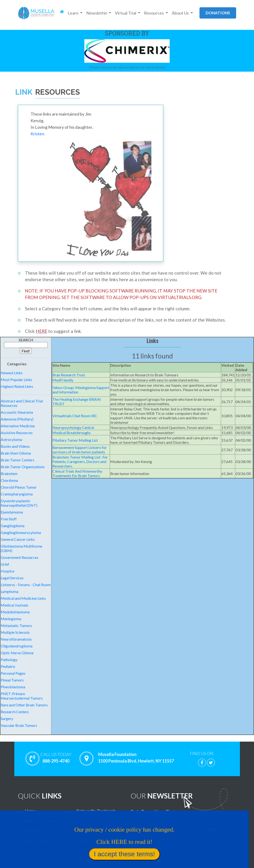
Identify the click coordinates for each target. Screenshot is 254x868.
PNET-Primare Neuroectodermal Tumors (22, 696)
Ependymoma (12, 512)
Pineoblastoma (13, 687)
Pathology (9, 660)
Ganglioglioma (13, 526)
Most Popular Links (16, 380)
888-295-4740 (56, 758)
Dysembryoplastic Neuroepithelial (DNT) (19, 503)
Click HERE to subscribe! (153, 818)
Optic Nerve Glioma (17, 653)
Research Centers (15, 712)
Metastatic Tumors (16, 625)
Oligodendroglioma (17, 646)
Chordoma (9, 480)
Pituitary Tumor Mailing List (75, 440)
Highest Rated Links (17, 386)
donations (218, 13)
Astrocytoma (11, 439)
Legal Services (12, 578)
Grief (5, 564)
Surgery (7, 718)
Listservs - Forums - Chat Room (26, 585)
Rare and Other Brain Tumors (24, 705)
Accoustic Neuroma (17, 412)
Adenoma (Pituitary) (17, 419)
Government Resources (20, 557)
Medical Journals (14, 605)
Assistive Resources (17, 433)
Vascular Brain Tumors (19, 725)
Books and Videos (15, 446)
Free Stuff (9, 519)
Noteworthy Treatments (96, 811)
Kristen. (38, 134)
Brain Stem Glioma (16, 453)
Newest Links (12, 373)
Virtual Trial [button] (126, 13)
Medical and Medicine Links (23, 598)
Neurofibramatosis (16, 639)
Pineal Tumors (12, 680)
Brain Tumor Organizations (23, 467)
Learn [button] (73, 13)
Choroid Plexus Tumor (19, 487)
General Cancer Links (18, 539)
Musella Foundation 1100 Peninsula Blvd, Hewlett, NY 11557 (136, 758)
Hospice (8, 571)
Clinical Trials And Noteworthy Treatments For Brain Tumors (77, 473)
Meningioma (11, 619)
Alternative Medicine (18, 426)
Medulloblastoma (15, 612)
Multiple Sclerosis (15, 632)
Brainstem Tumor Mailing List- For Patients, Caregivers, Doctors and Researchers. (80, 461)
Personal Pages (13, 673)
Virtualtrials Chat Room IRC (75, 416)
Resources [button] (154, 13)
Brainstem (9, 473)
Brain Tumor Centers (18, 460)
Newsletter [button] (97, 13)
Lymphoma (10, 591)
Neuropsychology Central (73, 427)
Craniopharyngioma (17, 494)
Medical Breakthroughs (72, 433)
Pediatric (8, 666)
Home (30, 811)
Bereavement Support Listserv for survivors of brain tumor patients (80, 450)
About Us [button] (181, 13)
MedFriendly (63, 380)
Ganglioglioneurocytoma (21, 532)
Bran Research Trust (69, 375)
